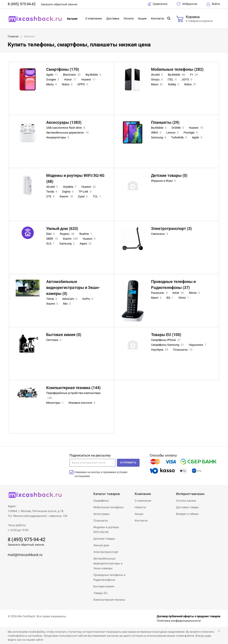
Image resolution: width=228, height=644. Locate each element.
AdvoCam (70, 299)
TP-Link (85, 192)
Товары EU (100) (166, 335)
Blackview (72, 75)
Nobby (174, 84)
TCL (97, 196)
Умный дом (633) (62, 228)
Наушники (198, 345)
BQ (170, 298)
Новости (140, 507)
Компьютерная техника (109, 600)
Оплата (129, 18)
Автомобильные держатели (68, 133)
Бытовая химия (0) (64, 335)
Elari (51, 234)
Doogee (53, 79)
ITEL (172, 79)
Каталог (72, 19)
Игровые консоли (82, 403)
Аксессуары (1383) (64, 122)
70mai (52, 299)
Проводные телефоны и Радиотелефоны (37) (173, 285)
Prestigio (191, 133)
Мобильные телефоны (108, 507)
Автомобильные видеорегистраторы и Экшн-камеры (108, 563)
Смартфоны (101, 501)
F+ (194, 75)
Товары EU (100, 593)
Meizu (52, 84)
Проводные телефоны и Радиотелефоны (109, 577)
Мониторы (55, 403)
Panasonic (160, 293)
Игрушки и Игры (164, 181)
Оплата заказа (186, 501)
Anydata (70, 187)
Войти (213, 4)
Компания (143, 494)
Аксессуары (101, 514)
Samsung (159, 137)
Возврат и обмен (187, 514)
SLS (51, 244)
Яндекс (67, 234)
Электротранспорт (106, 552)
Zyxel (83, 196)
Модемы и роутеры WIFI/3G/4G (106, 530)
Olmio (184, 298)
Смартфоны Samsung (168, 345)
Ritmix (195, 293)
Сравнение (158, 4)
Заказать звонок (59, 4)
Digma (68, 192)
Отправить (128, 463)
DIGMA (178, 128)
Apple (53, 75)
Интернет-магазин (190, 494)
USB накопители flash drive (66, 128)
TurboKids (179, 137)
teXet (179, 293)
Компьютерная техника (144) (73, 388)
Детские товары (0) (169, 175)
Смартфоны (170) (63, 69)
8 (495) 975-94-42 (22, 4)
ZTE (51, 196)
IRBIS (157, 133)
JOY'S (187, 79)
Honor (71, 79)
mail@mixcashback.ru (25, 555)
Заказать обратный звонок (26, 545)
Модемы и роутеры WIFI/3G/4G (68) (75, 178)
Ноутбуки (160, 350)
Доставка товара (187, 507)
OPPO (83, 84)
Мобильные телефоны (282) (177, 69)
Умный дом (101, 545)
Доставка (113, 18)
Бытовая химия (104, 586)
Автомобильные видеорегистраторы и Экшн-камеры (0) (73, 288)
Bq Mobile (94, 75)
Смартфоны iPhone (166, 340)
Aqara (86, 244)
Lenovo (173, 133)
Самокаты (160, 234)
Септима (54, 340)
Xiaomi (67, 196)
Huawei (89, 79)
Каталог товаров (107, 494)
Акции (142, 18)
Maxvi (157, 84)
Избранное (187, 4)
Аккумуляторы (58, 137)
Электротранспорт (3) (171, 228)
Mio (67, 304)
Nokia (68, 84)
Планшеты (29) (165, 122)
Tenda (52, 192)
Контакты (158, 18)
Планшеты (183, 350)
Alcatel (157, 75)
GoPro (88, 299)
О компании (94, 18)
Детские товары (104, 539)
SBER (52, 239)
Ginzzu (157, 79)
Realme (86, 234)
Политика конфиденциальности (179, 621)
